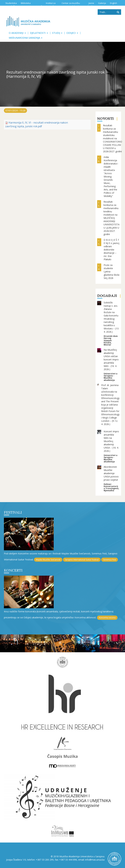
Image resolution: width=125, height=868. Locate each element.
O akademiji (17, 33)
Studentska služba (11, 5)
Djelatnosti (39, 33)
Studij (57, 33)
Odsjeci (72, 33)
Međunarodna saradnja (26, 38)
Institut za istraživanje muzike (46, 5)
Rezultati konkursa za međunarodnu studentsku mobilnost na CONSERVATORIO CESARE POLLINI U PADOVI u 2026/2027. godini (113, 138)
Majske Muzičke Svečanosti (48, 560)
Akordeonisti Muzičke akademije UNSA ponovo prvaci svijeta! (111, 473)
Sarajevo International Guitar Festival (82, 560)
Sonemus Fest (110, 560)
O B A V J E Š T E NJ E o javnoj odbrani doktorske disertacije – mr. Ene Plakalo (111, 250)
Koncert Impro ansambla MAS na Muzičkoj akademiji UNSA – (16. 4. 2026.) (111, 441)
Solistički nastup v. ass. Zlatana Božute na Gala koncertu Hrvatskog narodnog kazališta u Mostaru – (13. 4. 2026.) (111, 317)
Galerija (102, 3)
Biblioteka (26, 3)
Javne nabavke (90, 5)
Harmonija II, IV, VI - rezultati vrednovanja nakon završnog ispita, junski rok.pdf (37, 124)
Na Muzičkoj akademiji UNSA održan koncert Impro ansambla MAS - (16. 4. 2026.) (111, 359)
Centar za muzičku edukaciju (71, 5)
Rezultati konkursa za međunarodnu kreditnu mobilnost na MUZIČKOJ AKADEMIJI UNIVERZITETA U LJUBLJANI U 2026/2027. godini (111, 218)
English (114, 3)
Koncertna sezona (107, 618)
